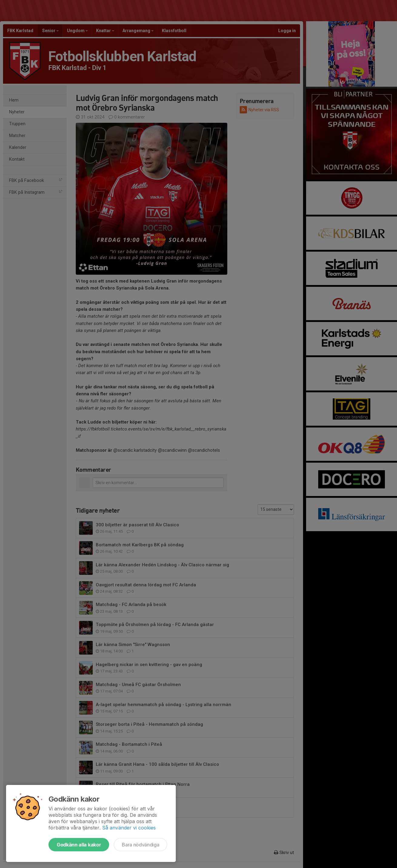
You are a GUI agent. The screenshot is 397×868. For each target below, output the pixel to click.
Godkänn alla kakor (79, 845)
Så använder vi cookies (129, 828)
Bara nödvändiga (140, 845)
